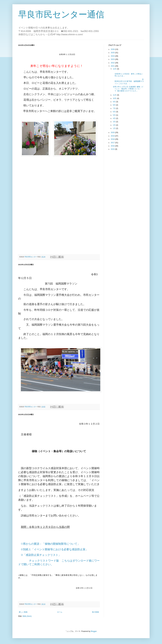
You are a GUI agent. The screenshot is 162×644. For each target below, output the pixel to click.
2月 (114, 125)
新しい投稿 (23, 612)
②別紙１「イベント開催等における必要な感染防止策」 (54, 549)
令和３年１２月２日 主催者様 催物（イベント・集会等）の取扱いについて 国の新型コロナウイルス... (128, 89)
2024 (113, 56)
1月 (114, 128)
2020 (113, 133)
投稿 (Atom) (27, 616)
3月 (114, 122)
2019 (113, 136)
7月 (114, 108)
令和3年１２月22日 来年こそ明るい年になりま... (131, 74)
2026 (113, 49)
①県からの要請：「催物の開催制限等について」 (50, 544)
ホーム (60, 612)
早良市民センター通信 (61, 14)
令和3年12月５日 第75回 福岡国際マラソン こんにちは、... (128, 81)
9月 (114, 102)
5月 (114, 115)
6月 (114, 112)
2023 (113, 59)
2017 (113, 143)
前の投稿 (95, 612)
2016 (113, 146)
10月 (115, 98)
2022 (113, 63)
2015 (113, 149)
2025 (113, 53)
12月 (115, 69)
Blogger (94, 631)
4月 (114, 118)
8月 (114, 105)
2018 (113, 139)
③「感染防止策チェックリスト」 (41, 555)
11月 (115, 95)
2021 (113, 66)
